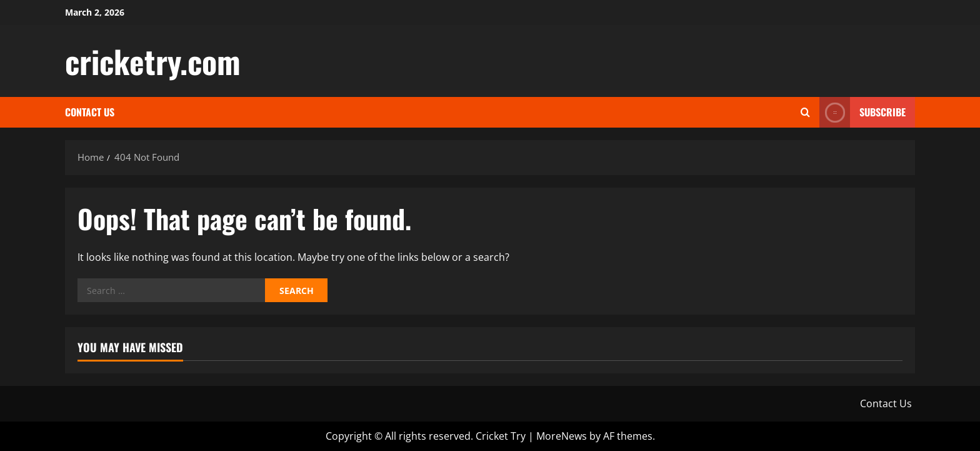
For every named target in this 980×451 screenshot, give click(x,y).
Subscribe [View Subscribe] (862, 112)
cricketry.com (153, 61)
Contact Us (90, 112)
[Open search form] (805, 112)
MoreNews (562, 436)
